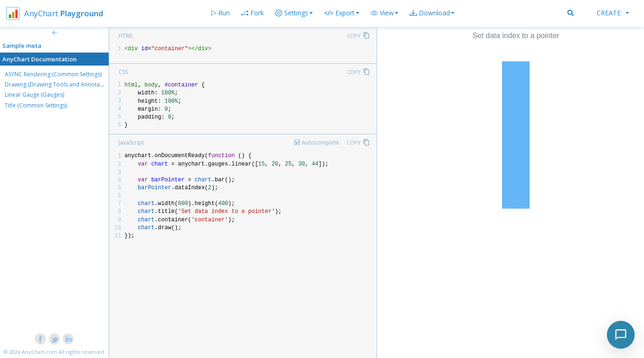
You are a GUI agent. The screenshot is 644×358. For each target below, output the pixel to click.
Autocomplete (321, 143)
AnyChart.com (39, 352)
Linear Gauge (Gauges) (34, 95)
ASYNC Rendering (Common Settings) (53, 74)
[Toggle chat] (621, 335)
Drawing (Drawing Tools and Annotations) (59, 84)
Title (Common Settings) (36, 105)
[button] (384, 13)
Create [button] (613, 13)
